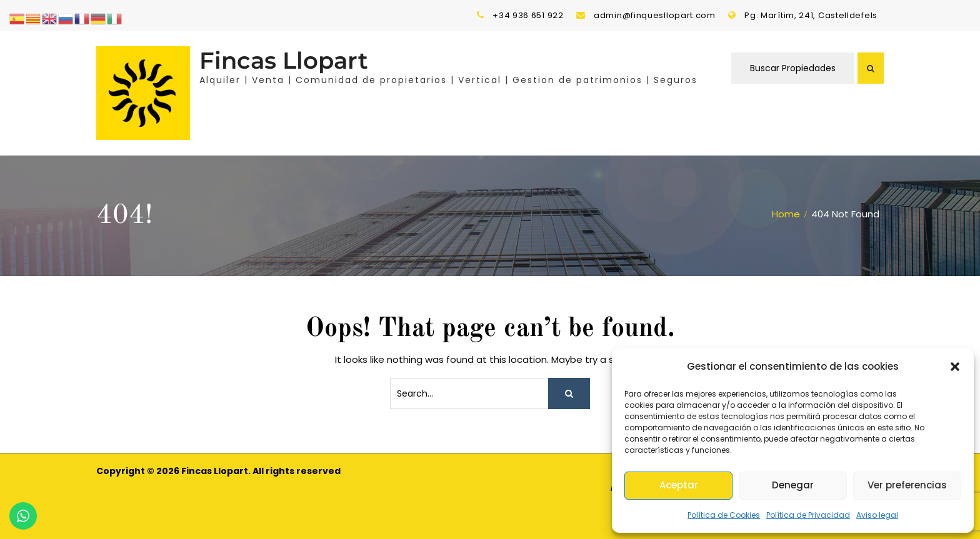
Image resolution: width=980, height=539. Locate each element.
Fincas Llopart (284, 60)
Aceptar (679, 485)
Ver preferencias (907, 485)
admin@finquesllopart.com (655, 15)
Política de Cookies (724, 515)
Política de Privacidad (808, 515)
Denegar (793, 485)
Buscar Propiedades (793, 68)
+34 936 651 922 (528, 15)
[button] (955, 367)
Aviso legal (877, 515)
